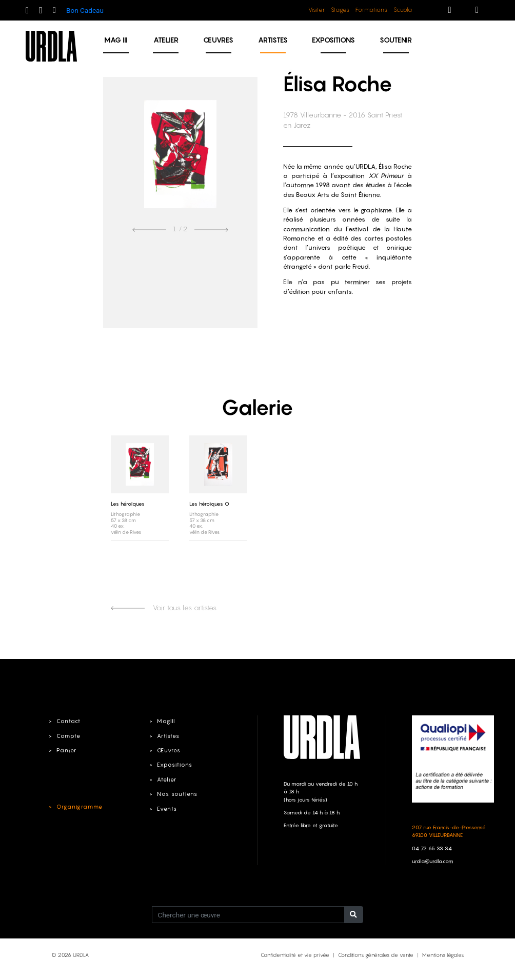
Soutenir (396, 40)
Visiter (316, 10)
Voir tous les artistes (164, 608)
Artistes (273, 40)
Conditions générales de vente (376, 955)
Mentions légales (443, 955)
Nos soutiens (177, 794)
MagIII (166, 721)
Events (167, 809)
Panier (66, 750)
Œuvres (218, 40)
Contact (68, 721)
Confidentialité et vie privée (295, 955)
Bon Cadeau (85, 10)
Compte (68, 736)
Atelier (166, 40)
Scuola (403, 10)
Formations (371, 10)
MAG (116, 40)
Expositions (333, 40)
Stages (340, 10)
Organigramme (80, 807)
